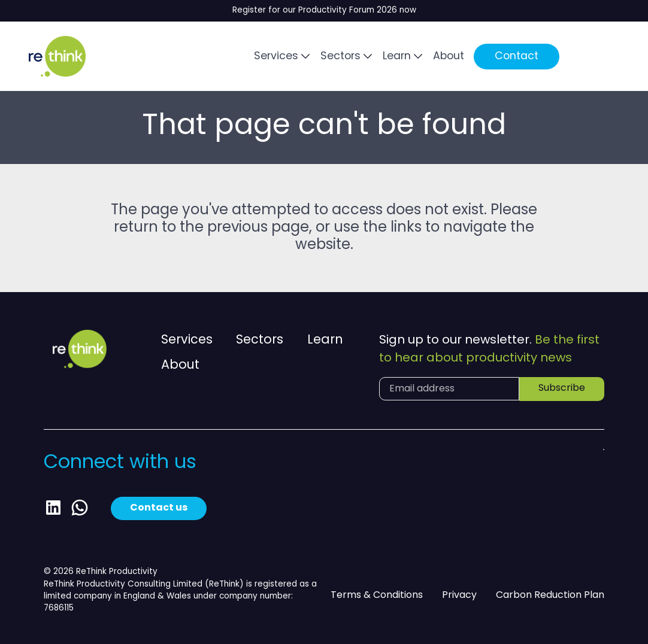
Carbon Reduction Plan (550, 596)
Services (276, 57)
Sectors (340, 57)
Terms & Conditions (377, 596)
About (449, 57)
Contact (517, 57)
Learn (397, 57)
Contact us (159, 508)
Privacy (459, 596)
